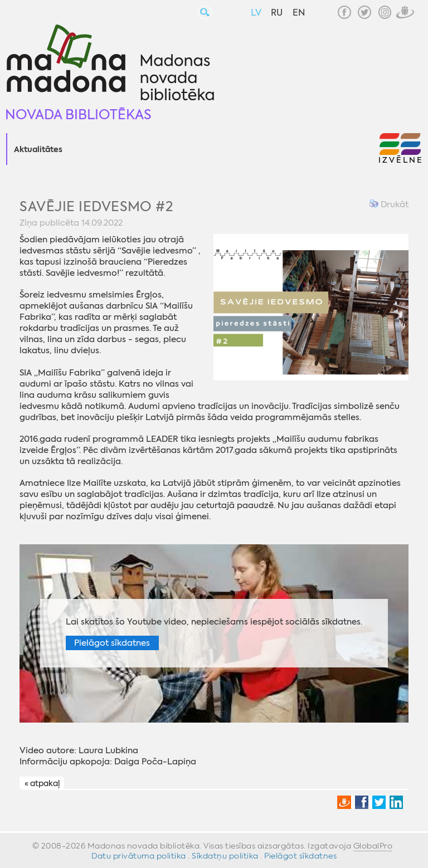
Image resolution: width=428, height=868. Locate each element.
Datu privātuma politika (139, 856)
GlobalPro (373, 846)
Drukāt (389, 204)
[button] (400, 149)
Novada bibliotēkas (78, 115)
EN (299, 13)
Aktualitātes (38, 150)
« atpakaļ (42, 783)
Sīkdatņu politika (225, 856)
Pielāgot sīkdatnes (112, 643)
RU (277, 13)
